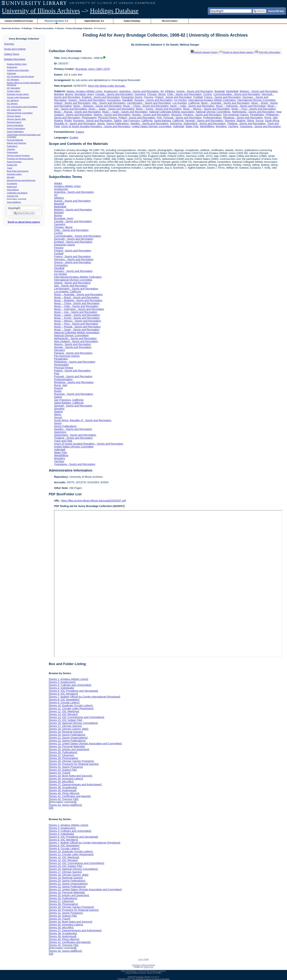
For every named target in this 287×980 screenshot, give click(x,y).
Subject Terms (12, 54)
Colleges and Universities (18, 70)
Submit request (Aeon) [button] (204, 52)
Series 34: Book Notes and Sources (70, 776)
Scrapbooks (12, 183)
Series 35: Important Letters (66, 779)
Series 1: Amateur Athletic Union (68, 679)
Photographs (12, 152)
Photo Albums (13, 190)
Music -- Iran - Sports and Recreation (76, 312)
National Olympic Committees (20, 113)
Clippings (11, 149)
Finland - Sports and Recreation (173, 97)
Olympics (176, 115)
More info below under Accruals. (107, 86)
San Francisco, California (138, 121)
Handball (127, 100)
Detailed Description (15, 59)
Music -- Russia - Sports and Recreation (77, 112)
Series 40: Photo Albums (64, 793)
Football (198, 97)
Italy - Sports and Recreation (109, 103)
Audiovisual (12, 187)
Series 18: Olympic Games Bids (68, 729)
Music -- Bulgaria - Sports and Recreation (98, 106)
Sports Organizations (16, 128)
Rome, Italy (271, 118)
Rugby (68, 121)
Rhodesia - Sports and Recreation (243, 118)
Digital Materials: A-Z (94, 21)
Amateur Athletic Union (17, 64)
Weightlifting (207, 126)
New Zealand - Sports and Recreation (76, 341)
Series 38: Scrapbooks (63, 787)
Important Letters (14, 174)
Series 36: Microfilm (61, 782)
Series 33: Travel (59, 773)
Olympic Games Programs (18, 155)
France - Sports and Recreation (222, 97)
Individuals (12, 73)
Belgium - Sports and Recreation (259, 91)
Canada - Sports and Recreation (114, 94)
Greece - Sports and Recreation (87, 100)
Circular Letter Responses (18, 97)
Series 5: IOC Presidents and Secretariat (73, 691)
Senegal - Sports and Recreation (204, 121)
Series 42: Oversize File (63, 799)
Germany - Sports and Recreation (74, 259)
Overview (9, 44)
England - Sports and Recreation (101, 97)
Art (162, 91)
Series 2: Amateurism (62, 682)
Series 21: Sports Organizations (68, 738)
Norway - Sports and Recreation (151, 115)
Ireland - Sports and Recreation (72, 103)
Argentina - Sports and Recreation (139, 91)
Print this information (268, 52)
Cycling (207, 94)
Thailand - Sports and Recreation (246, 123)
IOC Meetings (13, 100)
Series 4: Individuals (61, 688)
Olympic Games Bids (16, 119)
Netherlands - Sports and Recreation (254, 112)
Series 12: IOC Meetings (64, 711)
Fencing (149, 97)
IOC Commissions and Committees (22, 107)
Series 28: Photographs (63, 758)
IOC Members (13, 80)
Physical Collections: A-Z (56, 21)
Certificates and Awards (17, 193)
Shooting (230, 121)
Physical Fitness (107, 118)
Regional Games (14, 122)
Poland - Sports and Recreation (137, 118)
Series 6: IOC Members (63, 694)
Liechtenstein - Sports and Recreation (149, 103)
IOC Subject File (14, 110)
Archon (141, 977)
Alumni (60, 28)
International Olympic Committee (256, 100)
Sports (101, 123)
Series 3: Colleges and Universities (70, 685)
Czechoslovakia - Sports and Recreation (237, 94)
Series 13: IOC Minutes (63, 714)
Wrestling (221, 126)
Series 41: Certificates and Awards (70, 796)
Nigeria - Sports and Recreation (112, 115)
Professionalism (213, 118)
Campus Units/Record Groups (19, 21)
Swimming (176, 123)
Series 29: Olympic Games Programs (71, 761)
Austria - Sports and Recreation (195, 91)
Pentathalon (257, 115)
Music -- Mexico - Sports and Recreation (207, 109)
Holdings (28, 28)
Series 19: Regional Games (66, 732)
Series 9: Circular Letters (64, 703)
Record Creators (170, 21)
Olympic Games (14, 116)
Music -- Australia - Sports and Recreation (225, 103)
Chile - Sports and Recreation (184, 94)
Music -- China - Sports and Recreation (146, 106)
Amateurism (12, 67)
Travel (10, 168)
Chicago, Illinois (156, 94)
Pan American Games (236, 115)
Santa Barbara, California (169, 121)
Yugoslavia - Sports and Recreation (260, 126)
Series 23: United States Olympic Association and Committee (85, 744)
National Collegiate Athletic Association (172, 112)
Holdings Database (114, 11)
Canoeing (140, 94)
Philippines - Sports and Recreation (75, 362)
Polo (159, 118)
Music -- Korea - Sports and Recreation (159, 109)
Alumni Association (44, 28)
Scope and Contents (15, 49)
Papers (80, 132)
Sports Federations (15, 125)
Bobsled (59, 94)
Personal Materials (15, 140)
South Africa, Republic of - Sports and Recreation (83, 420)
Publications (12, 146)
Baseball (220, 91)
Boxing (69, 94)
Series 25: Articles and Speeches (69, 749)
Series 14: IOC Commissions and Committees (76, 717)
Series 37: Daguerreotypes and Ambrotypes (75, 784)
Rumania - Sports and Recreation (93, 121)
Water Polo (192, 126)
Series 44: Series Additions (65, 805)
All (51, 808)
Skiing (250, 121)
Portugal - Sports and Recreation (183, 118)
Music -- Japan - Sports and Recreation (111, 109)
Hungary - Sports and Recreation (153, 100)
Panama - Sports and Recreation (202, 115)
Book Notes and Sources (18, 171)
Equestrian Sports (132, 97)
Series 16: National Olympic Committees (73, 723)
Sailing (118, 121)
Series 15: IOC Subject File (65, 720)
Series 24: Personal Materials (67, 746)
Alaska (70, 91)
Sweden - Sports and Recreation (149, 123)
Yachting (233, 126)
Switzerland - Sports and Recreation (204, 123)
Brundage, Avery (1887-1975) (93, 69)
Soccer (260, 121)
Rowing (58, 121)
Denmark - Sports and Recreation (74, 239)
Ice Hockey (180, 100)
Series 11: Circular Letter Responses (71, 708)
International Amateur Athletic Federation (212, 100)
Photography (89, 118)
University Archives (11, 28)
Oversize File (13, 196)
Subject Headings (132, 21)
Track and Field (63, 441)
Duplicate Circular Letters (18, 94)
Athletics (170, 91)
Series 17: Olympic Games (65, 726)
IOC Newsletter (14, 88)
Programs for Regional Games (20, 159)
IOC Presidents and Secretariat (20, 76)
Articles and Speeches (17, 143)
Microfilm (11, 177)
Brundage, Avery (84, 94)
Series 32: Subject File (63, 770)
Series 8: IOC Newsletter (64, 700)
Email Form (149, 967)
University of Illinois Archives (41, 11)
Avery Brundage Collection (80, 28)
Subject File (12, 165)
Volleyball (179, 126)
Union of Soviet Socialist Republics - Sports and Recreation (96, 126)
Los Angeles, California (186, 103)
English (74, 138)
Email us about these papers (24, 222)
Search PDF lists (276, 11)
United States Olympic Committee (152, 126)
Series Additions (14, 202)
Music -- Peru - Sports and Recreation (254, 109)
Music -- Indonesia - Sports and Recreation (241, 106)
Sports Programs (14, 162)
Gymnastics (114, 100)
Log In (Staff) (143, 959)
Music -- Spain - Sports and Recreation (125, 112)
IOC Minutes (12, 104)
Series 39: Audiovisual (62, 790)
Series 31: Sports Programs (66, 767)
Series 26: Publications (63, 752)
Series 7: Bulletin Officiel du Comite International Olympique (84, 697)
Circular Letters (14, 91)
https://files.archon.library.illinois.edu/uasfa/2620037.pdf (93, 501)
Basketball (232, 91)
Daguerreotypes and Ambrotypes (21, 180)
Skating (241, 121)
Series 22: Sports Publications (67, 741)
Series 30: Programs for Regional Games (73, 764)
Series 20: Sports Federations (67, 735)
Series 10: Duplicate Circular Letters (70, 705)
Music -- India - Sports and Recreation (192, 106)
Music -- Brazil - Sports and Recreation (77, 297)
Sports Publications (15, 132)
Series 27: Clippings (61, 755)
